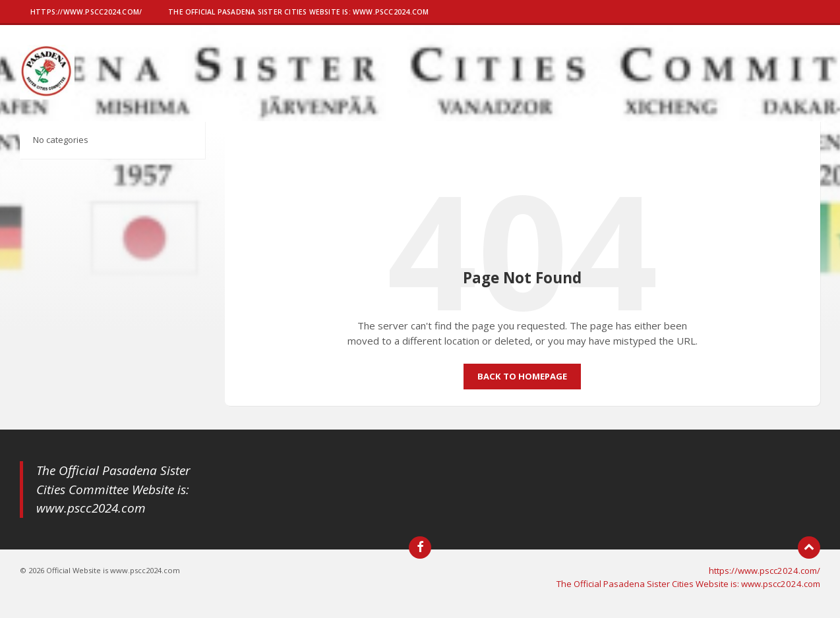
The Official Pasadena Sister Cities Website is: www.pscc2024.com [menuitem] (688, 584)
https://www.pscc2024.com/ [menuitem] (765, 571)
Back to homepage (522, 376)
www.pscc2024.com (91, 508)
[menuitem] (86, 13)
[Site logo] (47, 96)
